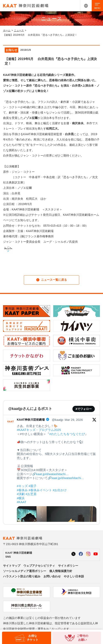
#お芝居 (31, 494)
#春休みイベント (40, 490)
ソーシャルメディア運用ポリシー (25, 571)
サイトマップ (12, 566)
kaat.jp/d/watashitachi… (52, 474)
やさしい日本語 (74, 576)
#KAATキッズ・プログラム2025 (39, 430)
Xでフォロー (84, 409)
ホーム (7, 30)
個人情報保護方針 (61, 571)
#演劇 (21, 494)
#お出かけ (60, 490)
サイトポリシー (68, 566)
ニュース (19, 30)
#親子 (33, 486)
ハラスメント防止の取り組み (22, 576)
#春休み (22, 490)
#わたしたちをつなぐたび (67, 434)
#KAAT (22, 502)
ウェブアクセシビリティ (39, 566)
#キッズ (22, 486)
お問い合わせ (52, 576)
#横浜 (21, 498)
